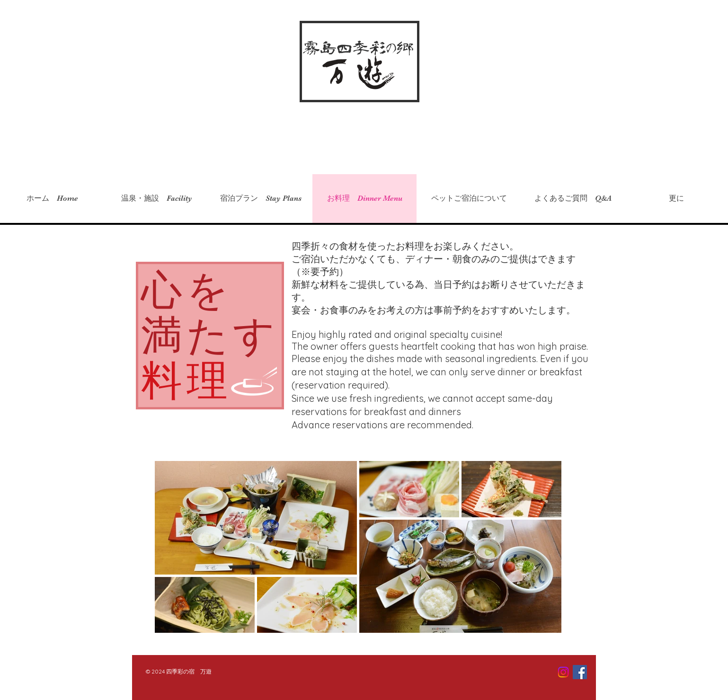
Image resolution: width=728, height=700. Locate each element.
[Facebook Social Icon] (580, 672)
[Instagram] (563, 672)
